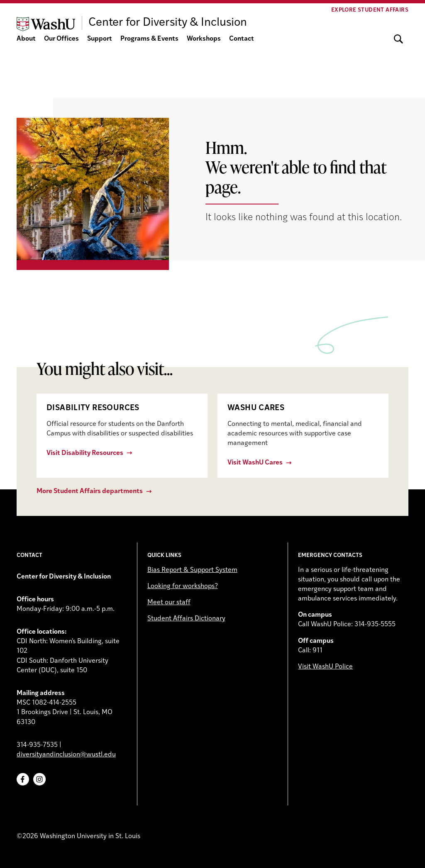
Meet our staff (169, 603)
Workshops (204, 39)
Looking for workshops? (183, 586)
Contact (242, 39)
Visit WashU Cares (255, 463)
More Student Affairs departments (90, 491)
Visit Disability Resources (85, 453)
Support (100, 39)
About (26, 39)
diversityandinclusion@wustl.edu (66, 755)
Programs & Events (149, 39)
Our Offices (61, 39)
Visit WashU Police (325, 667)
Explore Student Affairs (370, 10)
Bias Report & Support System (192, 570)
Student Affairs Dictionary (186, 619)
